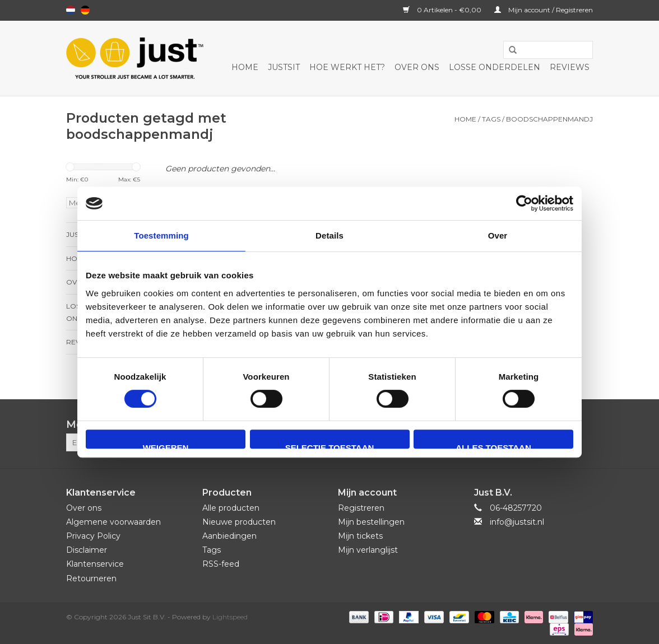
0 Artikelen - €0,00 (443, 10)
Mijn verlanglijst (368, 550)
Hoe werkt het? (347, 67)
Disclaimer (87, 550)
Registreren (361, 508)
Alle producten (231, 508)
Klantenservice (95, 564)
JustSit (284, 67)
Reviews (570, 67)
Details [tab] (329, 235)
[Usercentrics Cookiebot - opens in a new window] (524, 203)
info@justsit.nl (517, 522)
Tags (491, 119)
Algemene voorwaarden (113, 522)
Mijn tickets (360, 536)
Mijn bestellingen (371, 522)
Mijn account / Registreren (544, 10)
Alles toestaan (493, 446)
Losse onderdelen (495, 67)
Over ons (417, 67)
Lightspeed (230, 617)
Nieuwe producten (239, 522)
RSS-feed (221, 564)
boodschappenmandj (549, 119)
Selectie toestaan (330, 446)
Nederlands (71, 10)
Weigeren (166, 446)
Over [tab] (498, 235)
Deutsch (85, 10)
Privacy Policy (93, 536)
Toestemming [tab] (161, 235)
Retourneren (91, 578)
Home (245, 67)
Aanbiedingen (229, 536)
